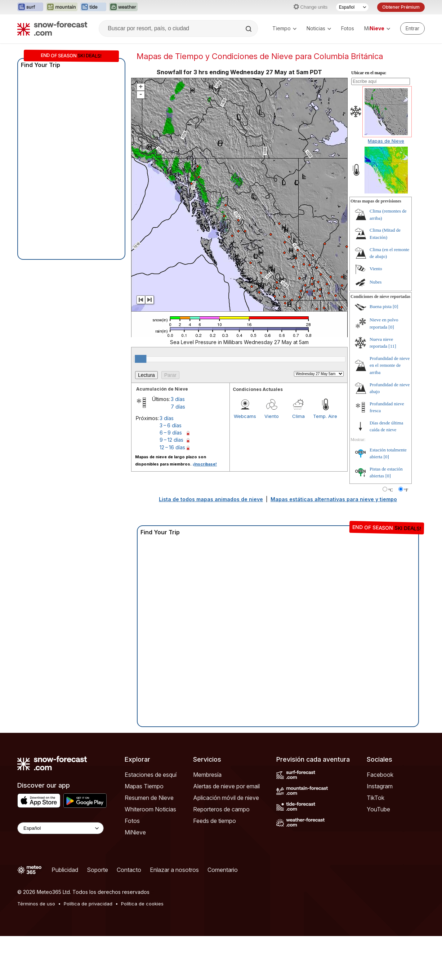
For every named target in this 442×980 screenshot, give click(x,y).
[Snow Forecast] (52, 28)
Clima (298, 416)
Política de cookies (142, 904)
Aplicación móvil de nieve (226, 798)
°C (391, 490)
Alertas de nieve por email (226, 786)
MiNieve (135, 832)
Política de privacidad (88, 904)
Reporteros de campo (221, 809)
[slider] (140, 359)
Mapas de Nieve (386, 141)
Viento (272, 416)
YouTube (378, 809)
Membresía (207, 775)
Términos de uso (36, 904)
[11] (392, 346)
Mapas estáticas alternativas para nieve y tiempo (334, 499)
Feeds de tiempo (215, 821)
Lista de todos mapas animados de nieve (211, 499)
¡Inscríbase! (205, 464)
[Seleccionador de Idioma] (352, 7)
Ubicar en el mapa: (369, 73)
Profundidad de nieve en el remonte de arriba (390, 365)
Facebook (380, 775)
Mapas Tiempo (144, 786)
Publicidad (65, 870)
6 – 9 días (171, 433)
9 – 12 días (171, 440)
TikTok (376, 798)
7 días (178, 407)
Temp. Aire (325, 416)
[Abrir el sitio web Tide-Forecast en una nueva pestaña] (93, 7)
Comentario (223, 870)
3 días (178, 399)
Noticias (319, 28)
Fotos (348, 28)
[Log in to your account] (412, 28)
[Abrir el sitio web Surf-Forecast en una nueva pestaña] (30, 7)
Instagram (380, 786)
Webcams (245, 416)
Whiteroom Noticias (150, 809)
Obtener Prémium (401, 7)
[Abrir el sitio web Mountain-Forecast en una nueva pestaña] (62, 7)
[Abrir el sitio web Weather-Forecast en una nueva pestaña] (123, 7)
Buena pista (381, 306)
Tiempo (284, 28)
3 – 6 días (171, 425)
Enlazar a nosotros (174, 870)
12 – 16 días (172, 447)
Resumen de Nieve (149, 798)
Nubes (376, 282)
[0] (395, 306)
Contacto (129, 870)
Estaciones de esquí (151, 775)
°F (406, 490)
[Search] (249, 29)
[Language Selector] (61, 828)
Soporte (97, 870)
